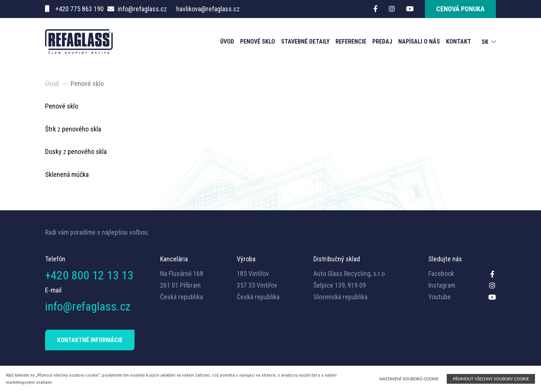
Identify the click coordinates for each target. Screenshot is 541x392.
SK (485, 42)
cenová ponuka (460, 9)
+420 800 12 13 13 (89, 275)
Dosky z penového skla (76, 152)
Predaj (382, 41)
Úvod (227, 41)
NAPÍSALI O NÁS (419, 41)
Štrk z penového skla (73, 129)
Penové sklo (258, 41)
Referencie (351, 41)
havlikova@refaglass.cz (208, 9)
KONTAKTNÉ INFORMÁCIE (90, 340)
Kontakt (459, 41)
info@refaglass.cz (142, 9)
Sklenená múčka (67, 174)
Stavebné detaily (305, 41)
